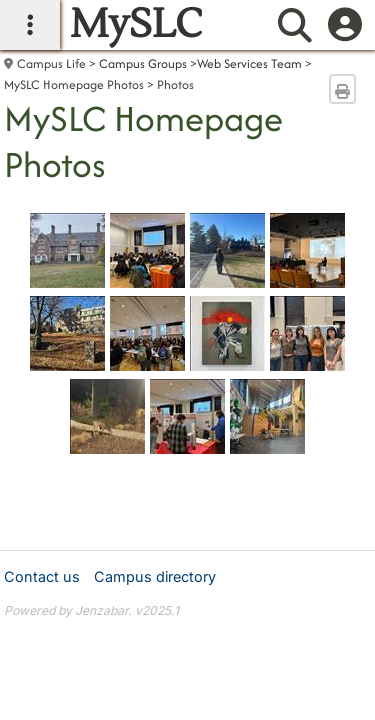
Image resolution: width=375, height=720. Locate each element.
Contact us (42, 576)
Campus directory (155, 576)
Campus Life (51, 63)
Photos (175, 84)
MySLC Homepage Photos (74, 84)
